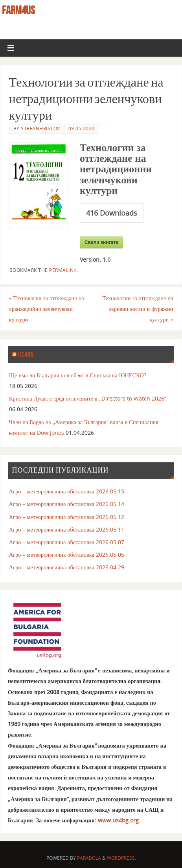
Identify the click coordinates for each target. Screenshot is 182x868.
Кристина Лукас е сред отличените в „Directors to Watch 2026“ (88, 398)
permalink (63, 270)
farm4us (18, 10)
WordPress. (121, 858)
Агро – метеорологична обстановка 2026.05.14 (67, 504)
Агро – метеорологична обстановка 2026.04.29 (67, 567)
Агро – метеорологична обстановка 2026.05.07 (67, 542)
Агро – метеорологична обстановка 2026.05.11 (67, 529)
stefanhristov (40, 128)
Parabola (89, 858)
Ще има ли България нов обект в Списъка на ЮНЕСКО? (78, 375)
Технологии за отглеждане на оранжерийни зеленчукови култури (47, 309)
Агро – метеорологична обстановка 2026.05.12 (67, 517)
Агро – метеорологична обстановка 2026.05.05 (67, 555)
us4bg (26, 355)
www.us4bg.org (118, 820)
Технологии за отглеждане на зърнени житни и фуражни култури (138, 309)
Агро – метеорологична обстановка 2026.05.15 (67, 491)
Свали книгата (101, 242)
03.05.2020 (82, 128)
